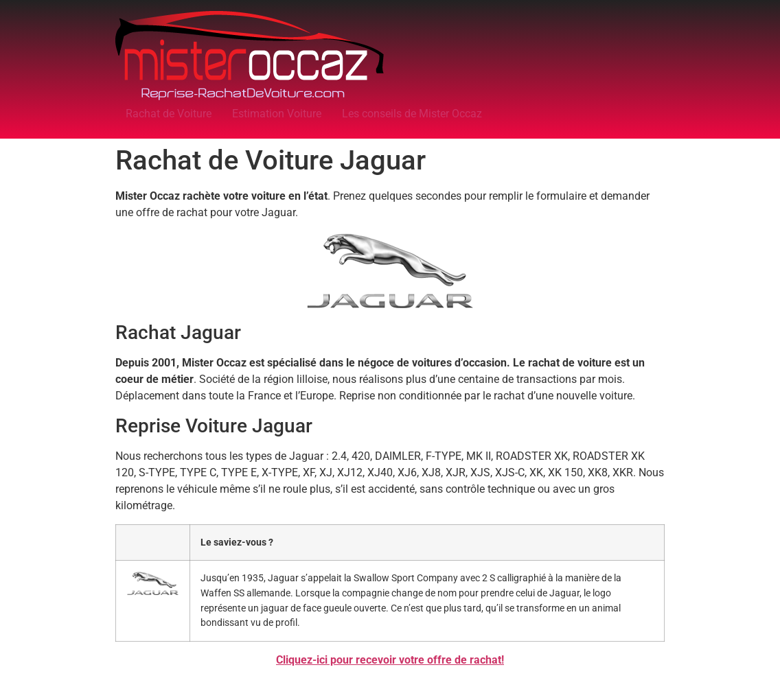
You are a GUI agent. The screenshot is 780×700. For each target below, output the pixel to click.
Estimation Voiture (277, 114)
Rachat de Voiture (169, 114)
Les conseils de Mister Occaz (412, 114)
